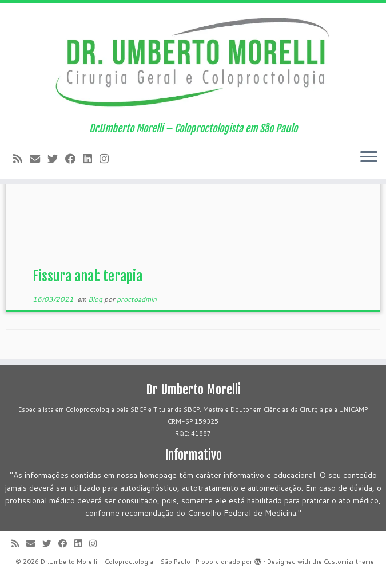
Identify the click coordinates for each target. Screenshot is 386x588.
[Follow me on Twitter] (56, 159)
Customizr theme (349, 562)
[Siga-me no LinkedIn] (91, 159)
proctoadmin (137, 299)
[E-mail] (39, 159)
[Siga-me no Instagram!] (108, 159)
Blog (96, 299)
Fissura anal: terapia (87, 276)
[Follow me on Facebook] (74, 159)
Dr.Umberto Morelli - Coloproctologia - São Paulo (116, 562)
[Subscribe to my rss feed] (21, 159)
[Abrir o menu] (369, 158)
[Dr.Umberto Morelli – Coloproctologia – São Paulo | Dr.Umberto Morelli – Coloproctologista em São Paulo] (193, 63)
